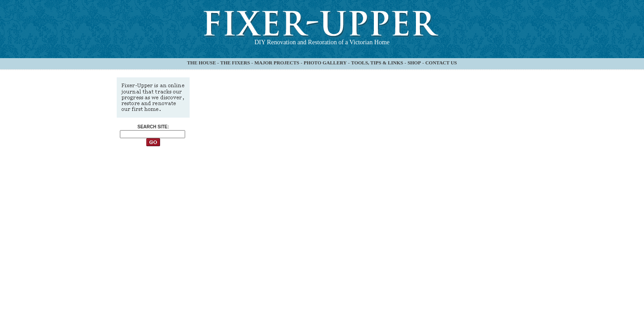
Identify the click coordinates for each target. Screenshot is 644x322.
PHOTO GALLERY (325, 63)
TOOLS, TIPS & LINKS (377, 63)
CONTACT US (441, 63)
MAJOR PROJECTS (277, 63)
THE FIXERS (235, 63)
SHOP (414, 63)
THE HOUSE (201, 63)
